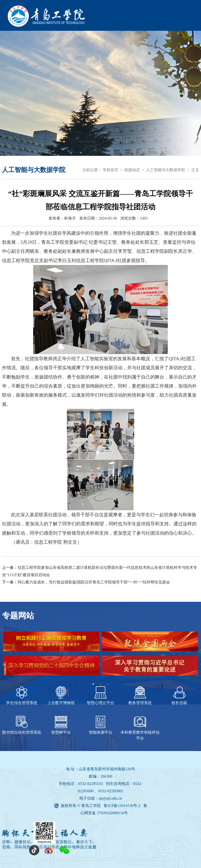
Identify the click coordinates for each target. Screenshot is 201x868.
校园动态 (132, 170)
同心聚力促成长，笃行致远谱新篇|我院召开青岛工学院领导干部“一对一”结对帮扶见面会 (94, 582)
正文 (195, 170)
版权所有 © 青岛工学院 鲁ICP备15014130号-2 (101, 806)
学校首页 (111, 170)
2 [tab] (100, 684)
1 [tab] (93, 684)
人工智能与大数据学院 (166, 170)
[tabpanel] (100, 656)
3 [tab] (108, 684)
